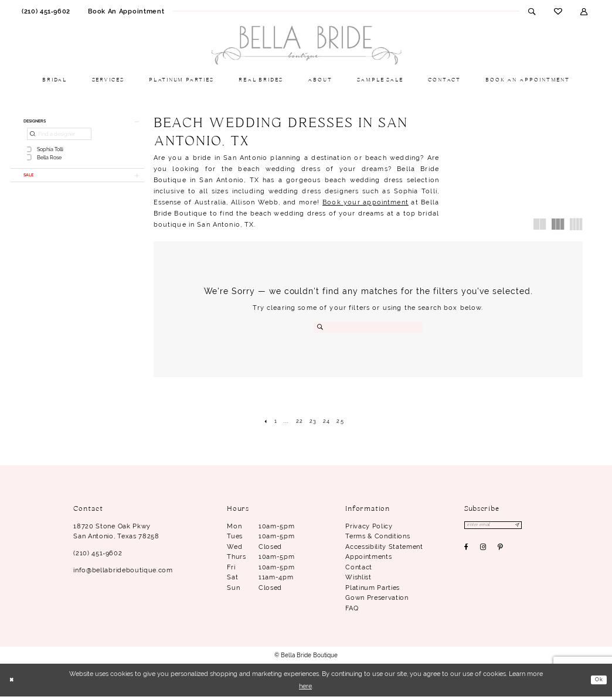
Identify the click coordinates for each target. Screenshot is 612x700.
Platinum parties (373, 591)
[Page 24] (330, 423)
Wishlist (358, 581)
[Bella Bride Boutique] (306, 46)
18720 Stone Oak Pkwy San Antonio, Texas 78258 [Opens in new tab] (116, 535)
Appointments (368, 560)
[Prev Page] (257, 423)
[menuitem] (46, 11)
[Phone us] (46, 11)
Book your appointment (365, 202)
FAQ (352, 612)
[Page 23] (314, 423)
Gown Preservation (377, 602)
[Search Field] (368, 327)
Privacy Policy (369, 530)
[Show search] (532, 11)
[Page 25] (346, 423)
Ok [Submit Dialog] (597, 683)
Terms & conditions (378, 539)
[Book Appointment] (126, 11)
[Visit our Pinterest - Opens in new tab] (501, 554)
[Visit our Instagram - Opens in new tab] (483, 554)
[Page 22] (297, 423)
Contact (359, 571)
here (305, 689)
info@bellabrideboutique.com (123, 573)
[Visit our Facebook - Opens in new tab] (467, 554)
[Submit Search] (321, 327)
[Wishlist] (558, 11)
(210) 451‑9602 (98, 556)
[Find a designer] (59, 138)
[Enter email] (501, 530)
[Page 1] (269, 423)
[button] (584, 11)
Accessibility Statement (384, 550)
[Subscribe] (533, 530)
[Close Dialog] (13, 684)
